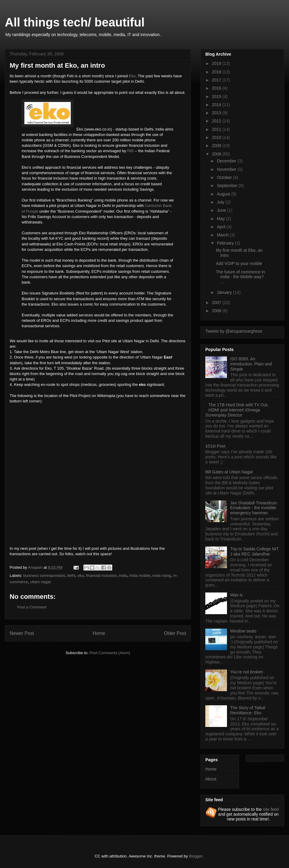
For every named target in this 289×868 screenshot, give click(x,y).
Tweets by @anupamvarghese (234, 331)
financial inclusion (101, 576)
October (225, 177)
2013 (217, 113)
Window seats (243, 631)
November (227, 169)
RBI (131, 151)
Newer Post (22, 633)
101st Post (215, 446)
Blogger (196, 856)
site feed (271, 809)
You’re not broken (247, 672)
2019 (217, 63)
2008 (217, 154)
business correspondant (44, 576)
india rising (162, 576)
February (226, 243)
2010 (217, 137)
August (224, 194)
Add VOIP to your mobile (239, 263)
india (123, 576)
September (228, 186)
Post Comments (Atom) (110, 653)
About (211, 779)
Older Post (175, 633)
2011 (217, 129)
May (221, 219)
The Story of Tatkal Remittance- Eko (248, 710)
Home (99, 633)
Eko (132, 76)
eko (81, 576)
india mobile (140, 576)
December (227, 161)
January (225, 292)
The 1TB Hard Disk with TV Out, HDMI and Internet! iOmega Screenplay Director (237, 410)
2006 (217, 311)
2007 (217, 303)
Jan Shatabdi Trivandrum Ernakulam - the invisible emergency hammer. (254, 508)
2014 (217, 105)
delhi (71, 576)
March (223, 235)
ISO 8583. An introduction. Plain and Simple (251, 364)
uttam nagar (40, 582)
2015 (217, 97)
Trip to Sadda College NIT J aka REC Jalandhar (255, 551)
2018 (217, 72)
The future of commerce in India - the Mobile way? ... (240, 277)
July (221, 202)
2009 (217, 146)
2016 (217, 88)
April (222, 227)
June (222, 210)
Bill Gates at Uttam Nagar (229, 472)
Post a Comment (32, 607)
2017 (217, 80)
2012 (217, 121)
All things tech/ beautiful (75, 22)
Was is (236, 595)
